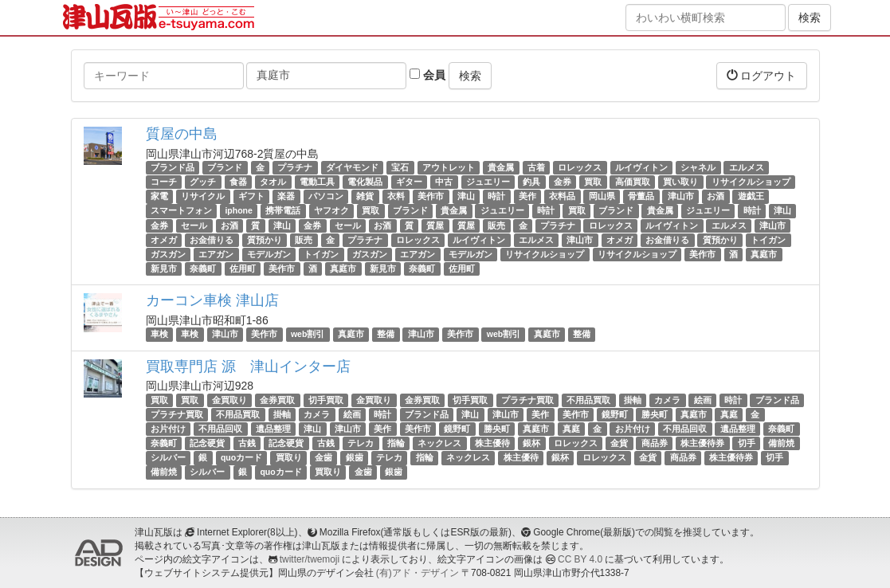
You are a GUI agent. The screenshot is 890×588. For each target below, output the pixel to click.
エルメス (747, 167)
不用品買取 (588, 400)
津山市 (681, 196)
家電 (159, 196)
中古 (444, 182)
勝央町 (655, 414)
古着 (536, 167)
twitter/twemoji (310, 559)
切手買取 (326, 400)
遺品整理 (273, 429)
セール (194, 225)
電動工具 (317, 182)
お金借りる (212, 240)
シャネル (698, 167)
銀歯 (355, 457)
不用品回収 (220, 429)
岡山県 (602, 196)
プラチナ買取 (527, 400)
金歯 (323, 457)
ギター (409, 182)
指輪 (396, 443)
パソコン (326, 196)
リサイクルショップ (751, 182)
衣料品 (562, 196)
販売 (496, 225)
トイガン (768, 240)
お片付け (168, 429)
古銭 (247, 443)
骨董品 (641, 196)
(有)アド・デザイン (418, 573)
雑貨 (365, 196)
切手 (747, 443)
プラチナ (295, 167)
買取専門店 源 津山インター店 (248, 367)
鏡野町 (615, 414)
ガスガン (168, 254)
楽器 (286, 196)
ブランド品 (173, 167)
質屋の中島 (182, 134)
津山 (466, 196)
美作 (527, 196)
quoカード (241, 457)
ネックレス (439, 443)
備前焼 (781, 443)
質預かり (265, 240)
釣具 (531, 182)
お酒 (716, 196)
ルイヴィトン (641, 167)
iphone (238, 211)
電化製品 (365, 182)
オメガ (164, 240)
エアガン (216, 254)
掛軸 (633, 400)
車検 (159, 334)
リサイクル (203, 196)
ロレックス (580, 167)
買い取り (680, 182)
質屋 (435, 225)
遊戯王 (751, 196)
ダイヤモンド (352, 167)
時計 (496, 196)
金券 (563, 182)
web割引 (308, 334)
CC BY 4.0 (580, 559)
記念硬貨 (207, 443)
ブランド (225, 167)
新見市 (164, 269)
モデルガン (269, 254)
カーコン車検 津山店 (212, 300)
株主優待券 (702, 443)
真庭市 (764, 254)
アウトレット (449, 167)
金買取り (229, 400)
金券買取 (277, 400)
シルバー (168, 457)
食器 (238, 182)
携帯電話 (283, 211)
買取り (289, 457)
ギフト (251, 196)
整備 (386, 334)
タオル (273, 182)
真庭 (729, 414)
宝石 (400, 167)
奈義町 (203, 269)
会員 (427, 75)
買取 (593, 182)
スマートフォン (181, 211)
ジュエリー (488, 182)
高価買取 (633, 182)
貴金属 (501, 167)
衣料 (396, 196)
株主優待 (492, 443)
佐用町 (243, 269)
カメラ (667, 400)
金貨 (619, 443)
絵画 (703, 400)
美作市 (431, 196)
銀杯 (531, 443)
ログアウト (762, 75)
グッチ (203, 182)
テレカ (361, 443)
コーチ (164, 182)
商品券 (655, 443)
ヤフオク (331, 211)
